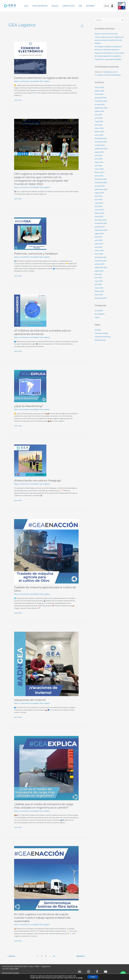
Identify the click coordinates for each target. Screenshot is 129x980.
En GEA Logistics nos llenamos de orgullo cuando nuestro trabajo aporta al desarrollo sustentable (42, 918)
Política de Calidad (11, 973)
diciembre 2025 (101, 98)
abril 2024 (99, 166)
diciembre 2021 (100, 257)
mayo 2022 (99, 244)
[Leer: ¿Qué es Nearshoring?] (30, 386)
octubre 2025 (100, 104)
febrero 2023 (99, 213)
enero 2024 (99, 176)
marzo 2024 (99, 169)
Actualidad (90, 6)
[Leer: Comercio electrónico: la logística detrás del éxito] (30, 58)
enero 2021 (99, 295)
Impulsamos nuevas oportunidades (108, 59)
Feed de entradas (101, 333)
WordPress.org (100, 340)
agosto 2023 (99, 193)
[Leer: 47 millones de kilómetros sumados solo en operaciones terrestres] (30, 310)
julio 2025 (98, 115)
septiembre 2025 (101, 108)
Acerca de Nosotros (40, 6)
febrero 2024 (100, 172)
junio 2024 (99, 159)
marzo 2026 (99, 87)
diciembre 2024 (101, 138)
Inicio (26, 6)
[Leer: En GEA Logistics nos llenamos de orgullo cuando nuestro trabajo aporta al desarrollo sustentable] (46, 878)
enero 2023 (99, 217)
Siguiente (81, 956)
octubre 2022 (100, 227)
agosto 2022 (99, 234)
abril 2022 (98, 247)
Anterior (11, 956)
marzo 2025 (99, 128)
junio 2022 (99, 240)
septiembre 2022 (101, 230)
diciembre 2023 (101, 179)
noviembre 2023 (101, 183)
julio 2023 (98, 196)
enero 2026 (99, 94)
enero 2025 (99, 135)
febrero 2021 (99, 291)
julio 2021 (98, 274)
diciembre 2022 (101, 220)
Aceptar (94, 977)
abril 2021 (98, 284)
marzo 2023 (99, 210)
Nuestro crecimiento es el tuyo (106, 34)
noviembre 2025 (101, 101)
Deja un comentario (22, 81)
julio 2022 (98, 237)
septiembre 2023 (101, 189)
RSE (80, 6)
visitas (97, 317)
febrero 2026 (100, 91)
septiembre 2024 (101, 149)
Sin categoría (100, 314)
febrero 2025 (99, 132)
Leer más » (18, 100)
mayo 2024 (99, 162)
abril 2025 (98, 125)
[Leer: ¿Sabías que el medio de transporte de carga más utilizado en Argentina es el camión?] (46, 768)
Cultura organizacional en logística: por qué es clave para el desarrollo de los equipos (109, 40)
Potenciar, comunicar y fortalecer (36, 254)
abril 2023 (98, 206)
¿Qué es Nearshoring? (29, 406)
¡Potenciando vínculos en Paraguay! (38, 481)
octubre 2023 (100, 186)
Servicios (55, 6)
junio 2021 (98, 278)
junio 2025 (99, 118)
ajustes (81, 978)
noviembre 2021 (101, 261)
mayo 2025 (99, 121)
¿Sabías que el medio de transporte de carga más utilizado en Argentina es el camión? (44, 806)
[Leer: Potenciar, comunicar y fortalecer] (30, 233)
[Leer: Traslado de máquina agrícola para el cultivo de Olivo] (46, 551)
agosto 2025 (99, 111)
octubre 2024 (100, 145)
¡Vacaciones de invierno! (30, 700)
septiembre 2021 (101, 267)
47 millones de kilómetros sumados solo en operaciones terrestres (43, 332)
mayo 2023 (99, 203)
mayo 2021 (99, 281)
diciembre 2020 (101, 298)
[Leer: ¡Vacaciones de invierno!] (46, 664)
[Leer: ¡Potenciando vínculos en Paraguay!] (30, 460)
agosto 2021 (99, 271)
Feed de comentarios (103, 337)
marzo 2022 (99, 250)
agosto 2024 (99, 152)
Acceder (98, 330)
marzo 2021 (99, 288)
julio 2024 (98, 155)
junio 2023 (99, 200)
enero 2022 (99, 254)
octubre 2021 (100, 264)
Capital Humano (69, 6)
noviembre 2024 (101, 142)
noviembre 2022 (101, 223)
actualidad (34, 81)
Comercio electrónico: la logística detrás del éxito (46, 78)
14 (54, 956)
